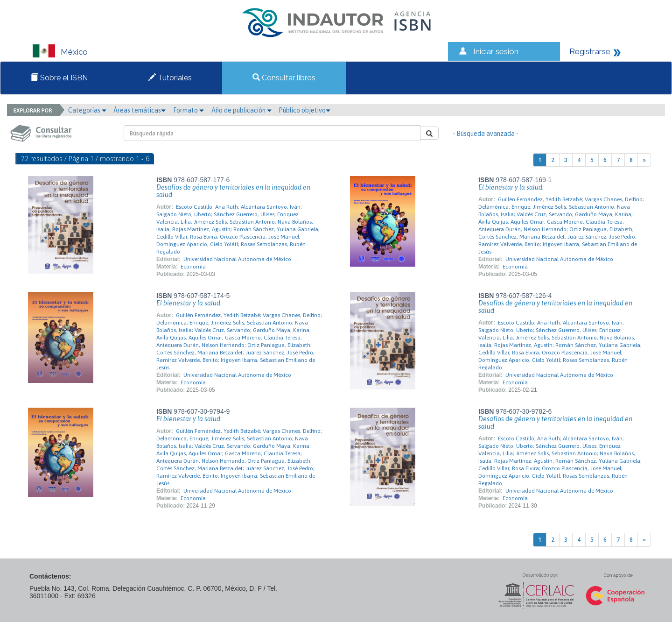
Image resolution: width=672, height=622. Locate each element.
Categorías (87, 110)
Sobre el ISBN (59, 78)
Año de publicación (241, 110)
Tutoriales (170, 78)
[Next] (644, 160)
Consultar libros (284, 78)
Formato (189, 110)
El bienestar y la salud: (511, 187)
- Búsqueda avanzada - (486, 134)
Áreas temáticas (140, 110)
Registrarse (590, 51)
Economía (193, 267)
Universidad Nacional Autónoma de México (237, 259)
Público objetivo (304, 110)
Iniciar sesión (496, 51)
